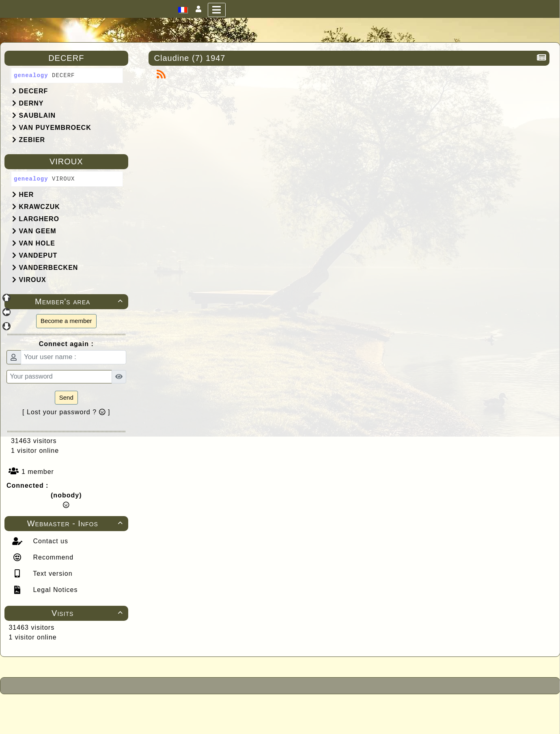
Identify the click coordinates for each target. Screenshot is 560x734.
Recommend (52, 557)
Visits (88, 613)
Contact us (50, 541)
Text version (52, 574)
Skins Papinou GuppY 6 (247, 719)
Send (66, 397)
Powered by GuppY (216, 710)
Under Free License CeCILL (330, 710)
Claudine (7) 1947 (191, 58)
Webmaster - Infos (76, 523)
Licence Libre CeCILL (317, 719)
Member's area (80, 301)
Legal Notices (54, 590)
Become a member (66, 321)
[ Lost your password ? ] (66, 412)
